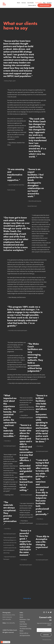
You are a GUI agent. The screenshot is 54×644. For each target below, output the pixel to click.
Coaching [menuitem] (22, 622)
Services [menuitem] (24, 3)
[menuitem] (44, 5)
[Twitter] (51, 612)
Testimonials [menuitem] (38, 3)
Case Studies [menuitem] (30, 3)
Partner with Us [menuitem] (32, 5)
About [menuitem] (19, 3)
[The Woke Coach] (46, 612)
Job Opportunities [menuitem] (25, 635)
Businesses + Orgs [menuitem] (25, 619)
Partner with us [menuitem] (24, 633)
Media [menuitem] (21, 631)
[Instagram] (44, 612)
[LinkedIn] (49, 612)
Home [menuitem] (21, 615)
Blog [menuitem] (44, 3)
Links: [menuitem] (21, 612)
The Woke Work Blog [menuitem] (25, 628)
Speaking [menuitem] (49, 3)
